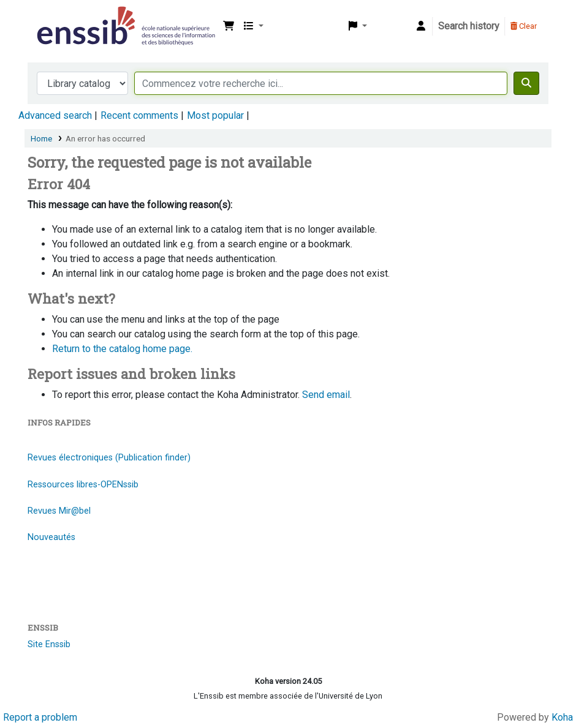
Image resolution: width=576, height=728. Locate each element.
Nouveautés (51, 537)
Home (41, 138)
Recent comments (139, 115)
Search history (469, 26)
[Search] (526, 83)
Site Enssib (49, 644)
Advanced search (55, 115)
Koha (562, 717)
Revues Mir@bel (59, 511)
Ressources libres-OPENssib (83, 485)
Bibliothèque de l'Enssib (65, 17)
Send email (326, 395)
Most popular (215, 115)
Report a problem (40, 717)
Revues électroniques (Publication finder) (109, 458)
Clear (524, 26)
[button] (229, 26)
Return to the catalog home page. (122, 349)
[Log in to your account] (421, 26)
